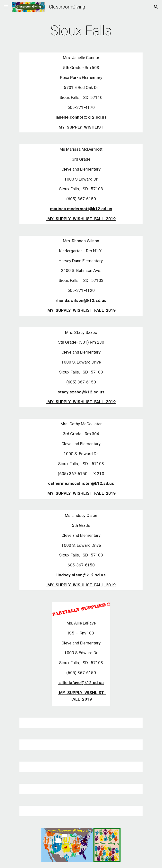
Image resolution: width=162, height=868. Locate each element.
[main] (81, 31)
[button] (6, 7)
